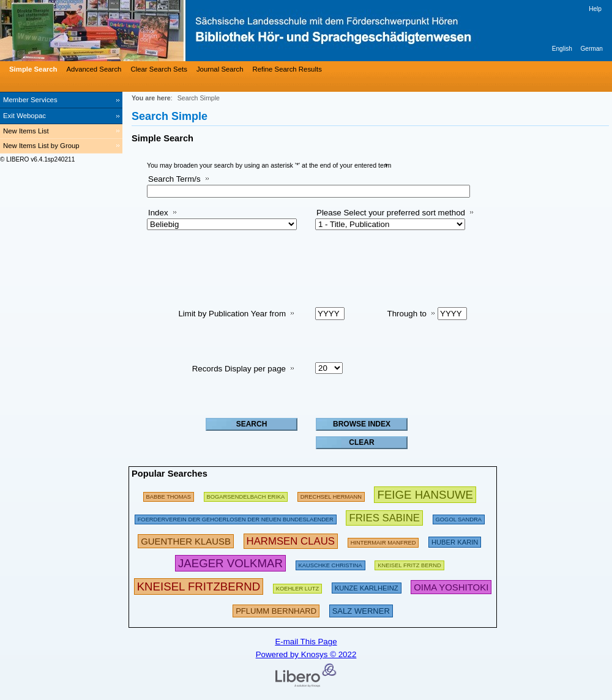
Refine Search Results (287, 69)
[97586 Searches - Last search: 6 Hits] (331, 495)
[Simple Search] (32, 69)
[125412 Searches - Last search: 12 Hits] (459, 517)
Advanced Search (94, 69)
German (591, 49)
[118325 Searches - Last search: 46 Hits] (330, 563)
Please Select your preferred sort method (391, 213)
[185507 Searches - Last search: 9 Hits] (236, 517)
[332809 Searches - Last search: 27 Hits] (361, 610)
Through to (407, 314)
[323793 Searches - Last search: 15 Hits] (276, 610)
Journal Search (220, 69)
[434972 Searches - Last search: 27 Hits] (384, 517)
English (562, 49)
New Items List (26, 131)
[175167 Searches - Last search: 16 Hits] (169, 495)
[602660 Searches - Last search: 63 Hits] (425, 495)
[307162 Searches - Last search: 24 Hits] (367, 586)
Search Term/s (174, 179)
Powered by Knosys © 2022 (306, 654)
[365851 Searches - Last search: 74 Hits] (186, 541)
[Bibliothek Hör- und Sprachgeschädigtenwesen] (184, 31)
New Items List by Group (41, 146)
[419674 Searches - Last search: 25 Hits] (291, 541)
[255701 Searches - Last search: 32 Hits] (409, 563)
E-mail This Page (306, 642)
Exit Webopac (24, 116)
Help (595, 9)
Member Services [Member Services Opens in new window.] (30, 100)
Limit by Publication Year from (232, 314)
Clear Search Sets (159, 69)
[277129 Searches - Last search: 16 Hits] (246, 495)
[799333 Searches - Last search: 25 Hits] (199, 586)
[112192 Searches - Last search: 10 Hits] (298, 586)
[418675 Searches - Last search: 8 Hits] (451, 586)
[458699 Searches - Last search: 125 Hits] (230, 563)
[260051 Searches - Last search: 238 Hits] (383, 541)
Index (158, 213)
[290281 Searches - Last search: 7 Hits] (455, 541)
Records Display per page (239, 369)
